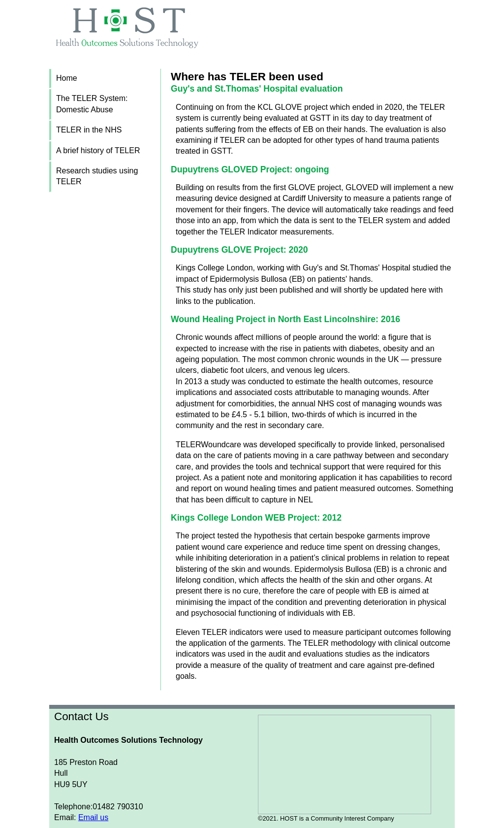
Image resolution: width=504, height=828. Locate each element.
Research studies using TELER (97, 176)
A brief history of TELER (98, 150)
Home (67, 78)
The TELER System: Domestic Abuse (92, 104)
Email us (93, 817)
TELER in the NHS (89, 130)
